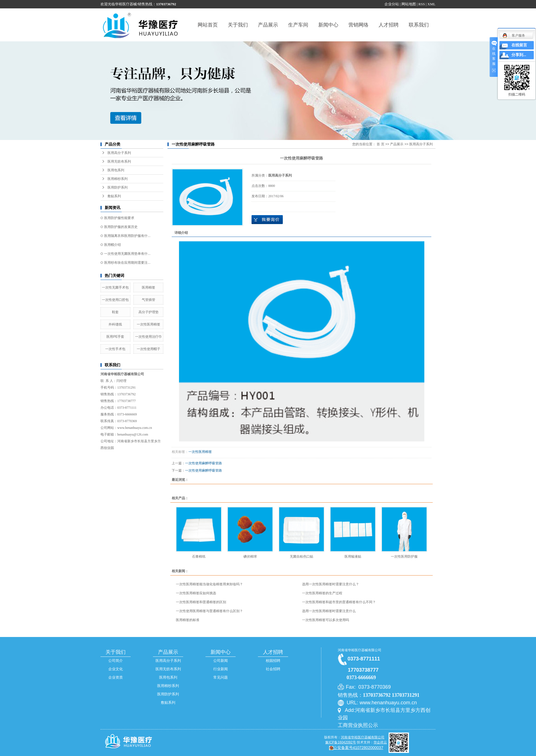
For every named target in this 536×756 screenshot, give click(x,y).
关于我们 (238, 25)
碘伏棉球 (250, 557)
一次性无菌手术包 (115, 287)
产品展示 (268, 25)
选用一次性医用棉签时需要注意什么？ (331, 584)
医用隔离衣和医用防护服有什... (127, 236)
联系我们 (419, 25)
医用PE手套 (115, 337)
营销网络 (358, 25)
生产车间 (298, 25)
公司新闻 (221, 661)
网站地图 (409, 4)
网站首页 (208, 25)
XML (431, 4)
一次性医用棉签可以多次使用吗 (326, 620)
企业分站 (392, 4)
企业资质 (116, 677)
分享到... (519, 55)
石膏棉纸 (199, 557)
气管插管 (149, 300)
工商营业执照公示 (358, 725)
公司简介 (116, 661)
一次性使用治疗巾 (149, 337)
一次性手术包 (115, 349)
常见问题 (221, 677)
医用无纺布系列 (119, 161)
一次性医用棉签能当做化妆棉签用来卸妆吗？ (209, 584)
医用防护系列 (118, 187)
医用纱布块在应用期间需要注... (127, 263)
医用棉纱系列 (118, 179)
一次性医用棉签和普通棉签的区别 (201, 602)
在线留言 (519, 45)
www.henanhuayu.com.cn (135, 428)
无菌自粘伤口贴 (301, 557)
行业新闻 (221, 669)
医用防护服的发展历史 (121, 227)
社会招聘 (273, 669)
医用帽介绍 (113, 245)
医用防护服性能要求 (119, 218)
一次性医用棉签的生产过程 (322, 593)
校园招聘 (273, 661)
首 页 (380, 144)
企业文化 (116, 669)
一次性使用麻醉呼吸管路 (204, 463)
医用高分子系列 (119, 153)
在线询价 (267, 220)
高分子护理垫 (149, 312)
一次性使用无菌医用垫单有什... (127, 254)
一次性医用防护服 (404, 557)
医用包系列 (116, 170)
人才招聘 (389, 25)
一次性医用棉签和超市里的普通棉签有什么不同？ (339, 602)
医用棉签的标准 (188, 620)
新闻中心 (328, 25)
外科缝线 (115, 324)
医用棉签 (149, 287)
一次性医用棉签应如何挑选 (196, 593)
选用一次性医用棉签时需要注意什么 (329, 611)
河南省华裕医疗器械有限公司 (360, 650)
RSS (422, 4)
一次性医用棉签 (149, 324)
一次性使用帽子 (149, 349)
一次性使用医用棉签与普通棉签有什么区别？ (209, 611)
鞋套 (115, 312)
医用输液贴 (353, 557)
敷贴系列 (114, 196)
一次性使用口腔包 (115, 300)
